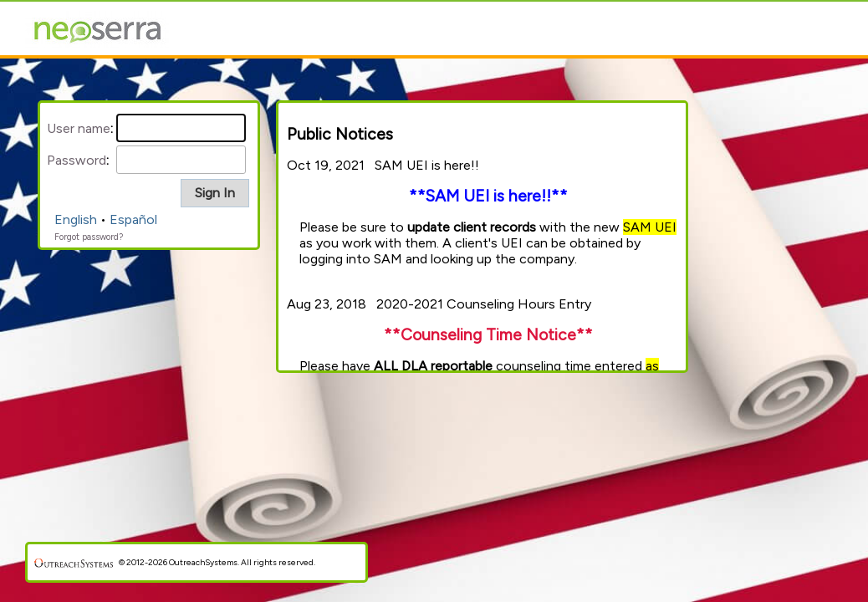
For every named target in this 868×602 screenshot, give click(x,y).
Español (133, 219)
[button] (215, 193)
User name (79, 128)
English (76, 219)
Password (77, 160)
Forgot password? (89, 237)
